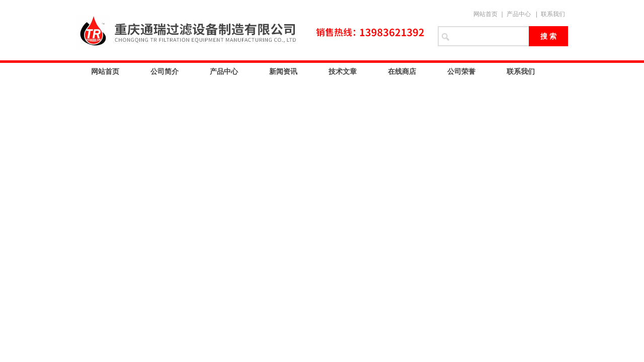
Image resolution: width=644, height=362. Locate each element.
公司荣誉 (461, 71)
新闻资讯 (283, 71)
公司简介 (165, 71)
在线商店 (402, 71)
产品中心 (519, 14)
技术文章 (343, 71)
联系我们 (553, 14)
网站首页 (486, 14)
